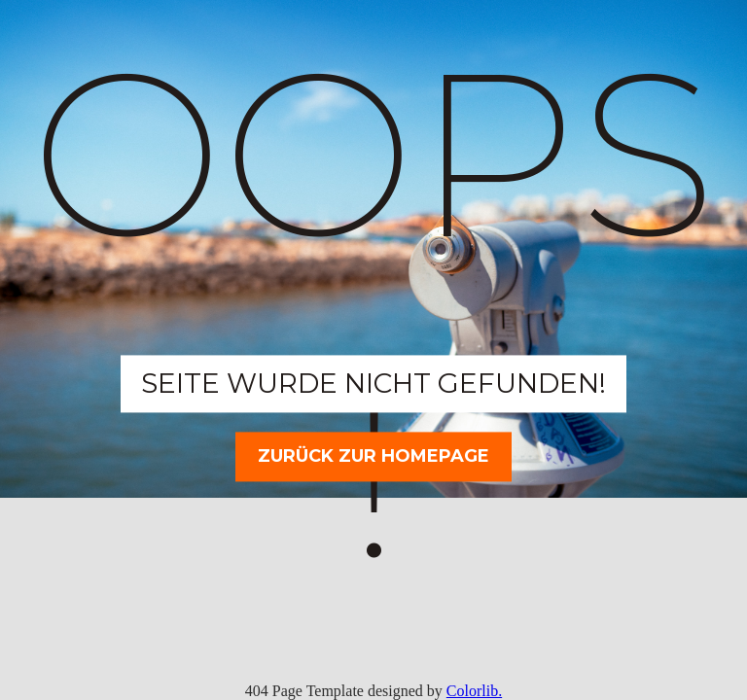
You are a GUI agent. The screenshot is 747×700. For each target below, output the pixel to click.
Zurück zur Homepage (373, 456)
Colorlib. (474, 691)
